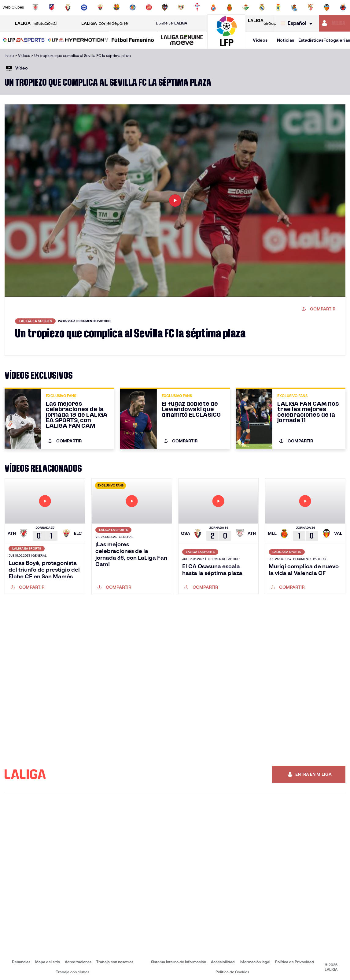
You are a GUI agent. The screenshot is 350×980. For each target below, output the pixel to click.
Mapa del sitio (48, 962)
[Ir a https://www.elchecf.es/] (100, 7)
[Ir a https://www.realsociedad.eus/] (294, 7)
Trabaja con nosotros (115, 962)
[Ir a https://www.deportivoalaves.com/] (84, 7)
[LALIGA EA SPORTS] (24, 40)
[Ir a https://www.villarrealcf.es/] (343, 7)
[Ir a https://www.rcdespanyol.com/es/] (213, 7)
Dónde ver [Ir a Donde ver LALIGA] (171, 23)
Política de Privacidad (295, 962)
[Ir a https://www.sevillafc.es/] (311, 7)
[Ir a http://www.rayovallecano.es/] (181, 7)
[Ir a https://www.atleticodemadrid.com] (52, 7)
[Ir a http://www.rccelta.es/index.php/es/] (197, 7)
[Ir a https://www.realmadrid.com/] (262, 7)
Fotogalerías (337, 40)
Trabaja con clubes (73, 972)
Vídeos (260, 40)
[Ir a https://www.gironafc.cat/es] (149, 7)
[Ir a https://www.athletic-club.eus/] (35, 7)
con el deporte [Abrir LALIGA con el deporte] (105, 23)
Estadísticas (311, 40)
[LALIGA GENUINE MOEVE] (182, 40)
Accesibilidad (223, 962)
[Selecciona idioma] (298, 23)
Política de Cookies (232, 972)
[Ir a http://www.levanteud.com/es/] (165, 7)
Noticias (286, 40)
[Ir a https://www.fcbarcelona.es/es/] (116, 7)
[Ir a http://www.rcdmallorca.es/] (230, 7)
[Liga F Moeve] (133, 40)
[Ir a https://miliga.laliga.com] (335, 23)
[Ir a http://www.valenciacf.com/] (327, 7)
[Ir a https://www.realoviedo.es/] (278, 7)
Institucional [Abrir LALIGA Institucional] (36, 23)
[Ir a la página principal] (226, 46)
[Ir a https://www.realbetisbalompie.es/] (246, 7)
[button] (24, 40)
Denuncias (21, 962)
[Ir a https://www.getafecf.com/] (133, 7)
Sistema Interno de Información (179, 962)
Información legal (255, 962)
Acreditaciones (78, 962)
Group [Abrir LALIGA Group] (262, 23)
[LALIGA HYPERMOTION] (78, 40)
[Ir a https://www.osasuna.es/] (68, 7)
